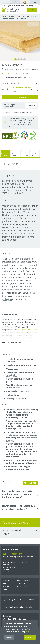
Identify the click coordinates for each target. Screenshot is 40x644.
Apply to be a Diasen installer (18, 607)
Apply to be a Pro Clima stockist (19, 599)
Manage (9, 637)
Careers (6, 589)
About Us (6, 586)
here (28, 631)
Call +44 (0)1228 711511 (13, 554)
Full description (12, 343)
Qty (3, 89)
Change (31, 6)
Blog (5, 583)
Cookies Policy (22, 583)
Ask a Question (30, 483)
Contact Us (7, 581)
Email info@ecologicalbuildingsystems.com (18, 557)
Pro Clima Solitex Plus (27, 330)
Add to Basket (20, 97)
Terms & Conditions (23, 581)
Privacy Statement (23, 586)
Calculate (31, 105)
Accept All (30, 637)
